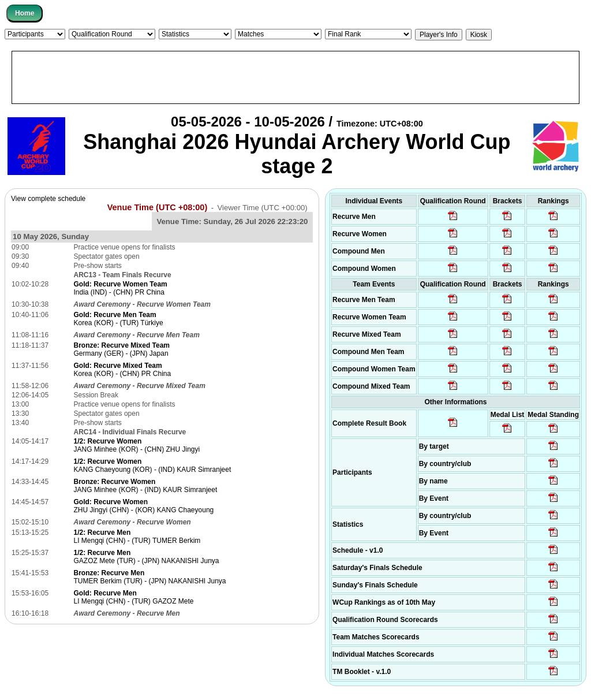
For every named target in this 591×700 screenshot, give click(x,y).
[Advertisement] (295, 77)
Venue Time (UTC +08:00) (158, 207)
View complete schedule (48, 199)
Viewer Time (262, 208)
